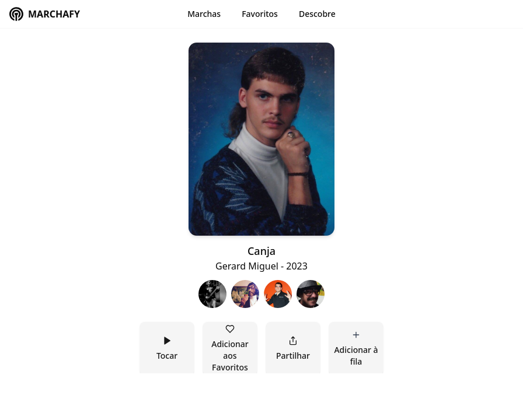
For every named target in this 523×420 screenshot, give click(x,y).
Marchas (204, 14)
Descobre (317, 14)
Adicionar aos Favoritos (231, 349)
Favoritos (260, 14)
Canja (261, 251)
